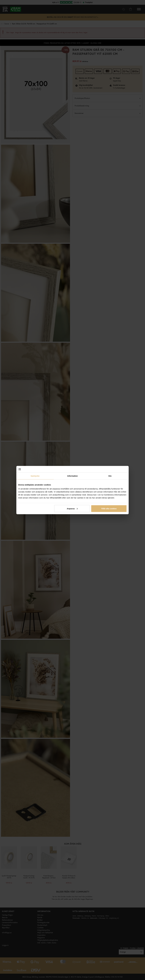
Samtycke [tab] (35, 476)
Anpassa (72, 508)
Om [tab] (110, 476)
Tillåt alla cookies (109, 508)
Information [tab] (72, 476)
